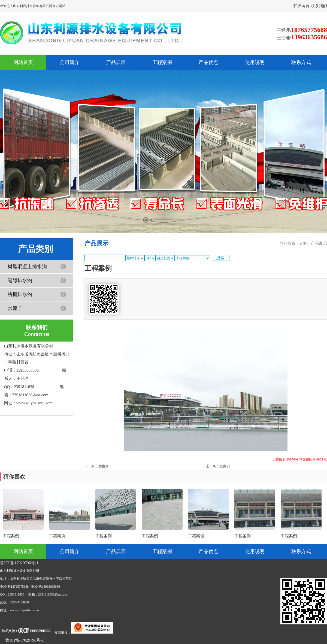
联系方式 (301, 62)
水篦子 (15, 308)
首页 (303, 244)
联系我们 (319, 6)
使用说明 (255, 62)
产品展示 (116, 62)
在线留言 (302, 6)
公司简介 (69, 62)
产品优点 (208, 62)
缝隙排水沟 (20, 280)
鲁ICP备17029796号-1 (19, 563)
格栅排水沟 (20, 294)
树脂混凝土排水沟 (27, 267)
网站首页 (23, 62)
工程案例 (162, 62)
